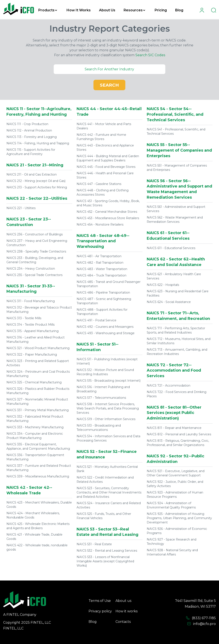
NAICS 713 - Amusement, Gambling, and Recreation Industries (177, 352)
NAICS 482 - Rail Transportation (100, 263)
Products (48, 10)
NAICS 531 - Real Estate (94, 544)
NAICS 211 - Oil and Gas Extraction (32, 174)
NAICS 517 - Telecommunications (101, 398)
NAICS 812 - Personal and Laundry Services (179, 434)
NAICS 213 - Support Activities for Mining (37, 187)
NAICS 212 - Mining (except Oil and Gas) (36, 181)
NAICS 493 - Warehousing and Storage (106, 333)
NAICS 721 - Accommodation (169, 386)
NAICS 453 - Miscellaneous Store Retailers (108, 218)
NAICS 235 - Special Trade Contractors (34, 275)
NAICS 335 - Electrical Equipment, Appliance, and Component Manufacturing (38, 446)
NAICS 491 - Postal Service (96, 320)
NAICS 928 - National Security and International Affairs (172, 552)
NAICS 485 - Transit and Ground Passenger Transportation (109, 284)
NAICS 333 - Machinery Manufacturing (35, 427)
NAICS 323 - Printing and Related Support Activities (38, 363)
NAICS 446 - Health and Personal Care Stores (105, 175)
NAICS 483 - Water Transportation (102, 269)
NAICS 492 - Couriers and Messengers (105, 327)
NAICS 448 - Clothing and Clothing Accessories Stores (103, 192)
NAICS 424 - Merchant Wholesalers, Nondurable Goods (33, 515)
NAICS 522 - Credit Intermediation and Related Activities (105, 480)
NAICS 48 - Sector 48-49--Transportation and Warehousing (103, 241)
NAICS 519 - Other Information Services (106, 419)
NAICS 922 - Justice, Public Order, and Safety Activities (175, 484)
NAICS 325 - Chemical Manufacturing (34, 382)
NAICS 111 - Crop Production (27, 124)
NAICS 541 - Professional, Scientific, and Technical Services (176, 131)
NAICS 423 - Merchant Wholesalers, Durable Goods (39, 505)
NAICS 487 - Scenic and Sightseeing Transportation (104, 301)
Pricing (161, 10)
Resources (134, 10)
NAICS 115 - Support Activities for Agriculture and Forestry (31, 152)
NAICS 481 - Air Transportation (99, 256)
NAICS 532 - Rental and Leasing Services (107, 551)
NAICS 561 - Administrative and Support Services (176, 209)
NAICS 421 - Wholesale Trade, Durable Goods (34, 537)
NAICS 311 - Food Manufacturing (31, 301)
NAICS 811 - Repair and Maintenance (174, 428)
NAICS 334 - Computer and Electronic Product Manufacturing (35, 436)
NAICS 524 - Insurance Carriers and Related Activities (109, 505)
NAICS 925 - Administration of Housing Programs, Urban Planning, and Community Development (179, 518)
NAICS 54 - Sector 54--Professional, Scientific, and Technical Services (175, 114)
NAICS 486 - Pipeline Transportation (103, 292)
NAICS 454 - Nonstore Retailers (100, 225)
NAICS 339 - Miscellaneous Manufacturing (38, 476)
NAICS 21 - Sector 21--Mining (35, 165)
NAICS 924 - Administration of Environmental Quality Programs (171, 505)
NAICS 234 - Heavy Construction (31, 269)
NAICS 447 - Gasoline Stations (99, 184)
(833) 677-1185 (201, 618)
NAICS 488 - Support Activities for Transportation (102, 312)
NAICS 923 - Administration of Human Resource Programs (175, 495)
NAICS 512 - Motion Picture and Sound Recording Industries (105, 372)
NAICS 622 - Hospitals (163, 285)
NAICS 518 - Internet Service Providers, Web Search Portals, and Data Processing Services (108, 408)
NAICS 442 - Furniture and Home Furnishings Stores (101, 137)
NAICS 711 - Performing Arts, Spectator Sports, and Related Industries (176, 330)
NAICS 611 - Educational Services (171, 248)
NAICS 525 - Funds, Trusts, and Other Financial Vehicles (104, 516)
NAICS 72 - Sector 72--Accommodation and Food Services (174, 370)
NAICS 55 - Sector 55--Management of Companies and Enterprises (179, 150)
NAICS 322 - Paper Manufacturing (32, 354)
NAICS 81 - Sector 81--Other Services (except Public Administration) (174, 413)
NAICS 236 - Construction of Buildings (35, 234)
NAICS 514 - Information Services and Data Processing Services (108, 438)
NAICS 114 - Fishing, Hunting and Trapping (38, 143)
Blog (179, 10)
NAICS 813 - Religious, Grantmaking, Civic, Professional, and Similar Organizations (178, 443)
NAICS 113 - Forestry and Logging (32, 137)
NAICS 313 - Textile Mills (24, 318)
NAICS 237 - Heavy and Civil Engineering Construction (37, 243)
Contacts (123, 622)
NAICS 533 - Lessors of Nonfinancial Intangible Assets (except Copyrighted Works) (105, 561)
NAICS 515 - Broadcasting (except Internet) (109, 381)
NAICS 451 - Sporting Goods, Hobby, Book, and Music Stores (108, 203)
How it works (127, 611)
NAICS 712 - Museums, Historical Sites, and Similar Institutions (179, 341)
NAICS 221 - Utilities (21, 208)
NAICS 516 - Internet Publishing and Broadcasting (103, 389)
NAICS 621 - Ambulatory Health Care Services (174, 276)
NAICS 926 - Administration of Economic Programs (177, 531)
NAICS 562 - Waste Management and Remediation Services (175, 220)
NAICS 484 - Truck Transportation (101, 275)
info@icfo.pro (201, 624)
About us (123, 601)
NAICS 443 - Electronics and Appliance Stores (105, 148)
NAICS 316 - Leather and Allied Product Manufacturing (36, 340)
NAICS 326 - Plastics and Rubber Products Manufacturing (38, 391)
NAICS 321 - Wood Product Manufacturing (38, 348)
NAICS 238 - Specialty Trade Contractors (36, 251)
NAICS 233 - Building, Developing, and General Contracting (35, 260)
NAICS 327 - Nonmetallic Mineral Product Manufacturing (37, 402)
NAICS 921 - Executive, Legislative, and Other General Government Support (176, 473)
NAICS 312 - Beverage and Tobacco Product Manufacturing (39, 310)
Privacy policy (100, 611)
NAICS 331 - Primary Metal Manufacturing (38, 410)
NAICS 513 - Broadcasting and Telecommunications (99, 428)
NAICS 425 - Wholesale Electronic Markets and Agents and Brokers (38, 526)
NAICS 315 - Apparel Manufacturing (33, 331)
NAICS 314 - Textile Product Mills (30, 325)
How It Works (79, 10)
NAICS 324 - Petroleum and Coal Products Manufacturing (38, 374)
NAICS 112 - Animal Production (29, 130)
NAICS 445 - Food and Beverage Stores (106, 167)
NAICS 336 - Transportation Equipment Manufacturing (35, 457)
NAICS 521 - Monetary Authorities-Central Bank (107, 469)
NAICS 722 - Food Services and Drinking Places (177, 394)
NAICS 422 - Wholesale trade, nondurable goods (37, 547)
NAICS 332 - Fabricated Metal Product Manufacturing (35, 419)
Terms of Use (100, 601)
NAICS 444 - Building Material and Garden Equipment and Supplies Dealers (108, 158)
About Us (107, 10)
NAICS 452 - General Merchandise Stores (107, 212)
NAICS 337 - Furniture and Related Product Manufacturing (39, 468)
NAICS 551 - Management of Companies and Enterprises (177, 168)
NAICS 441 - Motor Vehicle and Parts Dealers (104, 126)
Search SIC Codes (150, 55)
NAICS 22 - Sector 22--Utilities (37, 198)
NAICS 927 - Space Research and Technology (172, 542)
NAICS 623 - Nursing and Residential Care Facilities (178, 293)
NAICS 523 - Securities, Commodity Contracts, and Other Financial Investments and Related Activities (109, 492)
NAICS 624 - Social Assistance (169, 302)
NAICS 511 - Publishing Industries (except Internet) (107, 361)
